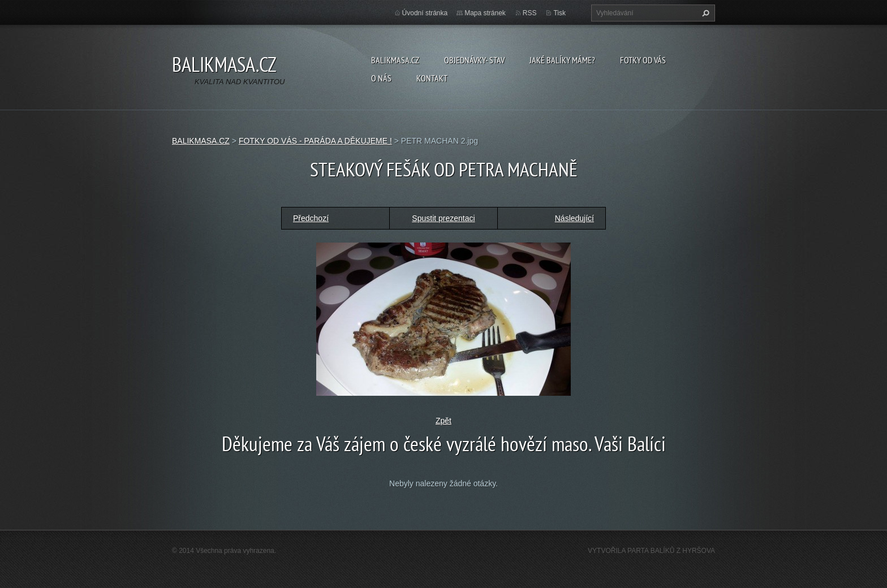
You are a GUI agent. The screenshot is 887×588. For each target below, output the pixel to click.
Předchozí (311, 218)
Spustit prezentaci (443, 218)
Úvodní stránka (425, 13)
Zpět (444, 421)
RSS (530, 13)
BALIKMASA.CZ (395, 60)
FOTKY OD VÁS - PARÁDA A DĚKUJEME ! (315, 141)
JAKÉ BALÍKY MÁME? (562, 60)
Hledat (704, 13)
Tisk (559, 13)
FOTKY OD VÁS (643, 60)
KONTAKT (432, 78)
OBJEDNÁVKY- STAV (474, 60)
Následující (574, 218)
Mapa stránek (485, 13)
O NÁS (381, 78)
